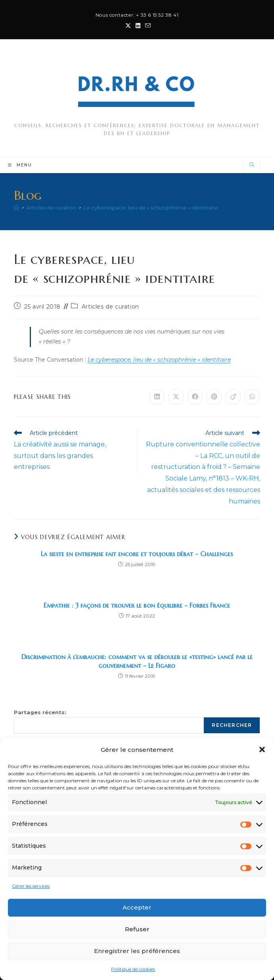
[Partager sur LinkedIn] (157, 397)
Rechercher (232, 725)
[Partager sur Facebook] (195, 397)
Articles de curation (110, 307)
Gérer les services (31, 886)
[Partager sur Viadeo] (233, 397)
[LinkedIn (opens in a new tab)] (138, 26)
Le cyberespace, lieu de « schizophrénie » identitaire (151, 208)
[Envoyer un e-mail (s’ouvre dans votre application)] (147, 26)
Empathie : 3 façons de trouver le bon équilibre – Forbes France (137, 605)
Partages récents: (40, 712)
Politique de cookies (133, 969)
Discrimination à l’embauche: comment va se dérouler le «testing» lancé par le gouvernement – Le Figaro (137, 661)
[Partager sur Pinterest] (214, 397)
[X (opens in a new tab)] (128, 26)
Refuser (137, 929)
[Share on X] (176, 397)
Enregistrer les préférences (137, 951)
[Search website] (252, 165)
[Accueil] (16, 208)
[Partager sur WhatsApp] (252, 397)
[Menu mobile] (20, 165)
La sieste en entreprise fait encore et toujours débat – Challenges (137, 554)
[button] (262, 749)
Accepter (137, 907)
